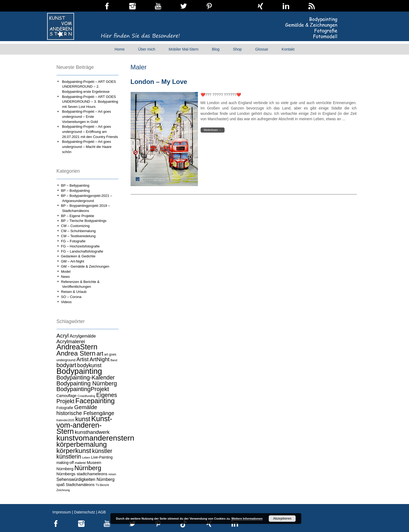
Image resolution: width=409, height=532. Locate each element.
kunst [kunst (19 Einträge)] (83, 419)
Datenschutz (85, 512)
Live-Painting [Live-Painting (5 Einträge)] (102, 457)
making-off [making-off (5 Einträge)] (65, 463)
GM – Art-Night (73, 261)
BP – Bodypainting (76, 191)
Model (66, 272)
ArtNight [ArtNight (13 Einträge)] (100, 359)
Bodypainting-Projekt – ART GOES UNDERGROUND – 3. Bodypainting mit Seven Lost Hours (90, 102)
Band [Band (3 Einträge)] (114, 360)
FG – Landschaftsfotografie (82, 251)
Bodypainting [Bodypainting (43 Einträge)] (79, 371)
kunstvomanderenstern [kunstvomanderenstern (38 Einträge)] (95, 438)
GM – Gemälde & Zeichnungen (85, 266)
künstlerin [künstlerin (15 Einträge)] (69, 457)
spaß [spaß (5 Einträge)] (61, 485)
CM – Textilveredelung (78, 236)
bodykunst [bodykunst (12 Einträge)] (89, 365)
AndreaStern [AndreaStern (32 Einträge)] (77, 347)
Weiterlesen (213, 130)
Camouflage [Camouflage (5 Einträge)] (67, 396)
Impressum (62, 512)
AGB (102, 512)
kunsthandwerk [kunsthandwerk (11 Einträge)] (92, 432)
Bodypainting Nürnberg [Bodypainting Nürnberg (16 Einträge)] (87, 383)
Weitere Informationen (247, 519)
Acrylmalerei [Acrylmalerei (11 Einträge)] (71, 341)
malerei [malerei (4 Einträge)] (80, 463)
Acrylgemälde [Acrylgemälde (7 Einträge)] (83, 336)
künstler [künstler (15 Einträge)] (102, 451)
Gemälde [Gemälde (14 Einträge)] (86, 407)
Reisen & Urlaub (74, 292)
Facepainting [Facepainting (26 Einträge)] (95, 401)
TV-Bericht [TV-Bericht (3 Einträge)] (102, 485)
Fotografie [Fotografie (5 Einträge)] (65, 408)
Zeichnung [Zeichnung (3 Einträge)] (63, 490)
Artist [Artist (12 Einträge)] (83, 359)
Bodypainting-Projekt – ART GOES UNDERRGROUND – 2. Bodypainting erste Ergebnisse (89, 87)
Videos (67, 302)
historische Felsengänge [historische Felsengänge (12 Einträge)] (85, 413)
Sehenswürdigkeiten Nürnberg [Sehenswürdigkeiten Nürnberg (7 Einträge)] (86, 479)
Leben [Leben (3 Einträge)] (86, 457)
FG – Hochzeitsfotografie (81, 246)
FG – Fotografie (73, 241)
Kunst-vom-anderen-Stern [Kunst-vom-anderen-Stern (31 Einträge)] (84, 425)
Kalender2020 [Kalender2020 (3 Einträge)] (65, 420)
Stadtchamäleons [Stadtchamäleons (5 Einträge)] (80, 485)
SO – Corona (71, 297)
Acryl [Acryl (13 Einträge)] (63, 336)
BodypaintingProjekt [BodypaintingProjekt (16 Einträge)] (83, 389)
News (66, 277)
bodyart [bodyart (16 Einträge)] (66, 365)
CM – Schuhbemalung (78, 231)
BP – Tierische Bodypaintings (84, 221)
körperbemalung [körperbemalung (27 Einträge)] (82, 444)
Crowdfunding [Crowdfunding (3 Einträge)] (86, 396)
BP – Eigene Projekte (78, 216)
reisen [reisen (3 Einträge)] (112, 474)
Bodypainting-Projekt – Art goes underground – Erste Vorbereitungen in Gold (86, 116)
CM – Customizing (75, 226)
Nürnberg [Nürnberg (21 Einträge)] (88, 468)
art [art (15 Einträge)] (100, 354)
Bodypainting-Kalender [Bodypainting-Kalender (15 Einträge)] (86, 378)
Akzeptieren (282, 519)
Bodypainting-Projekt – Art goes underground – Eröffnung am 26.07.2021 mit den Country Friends (90, 132)
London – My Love (159, 82)
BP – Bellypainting (75, 185)
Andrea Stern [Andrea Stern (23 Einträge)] (76, 353)
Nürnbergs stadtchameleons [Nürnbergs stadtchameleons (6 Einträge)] (82, 474)
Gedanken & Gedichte (78, 256)
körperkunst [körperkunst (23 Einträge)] (74, 451)
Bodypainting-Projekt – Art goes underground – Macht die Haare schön (87, 147)
